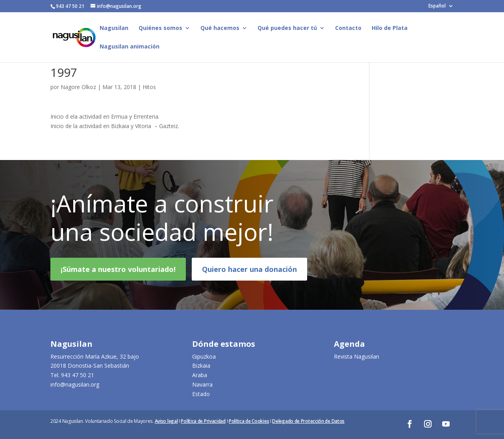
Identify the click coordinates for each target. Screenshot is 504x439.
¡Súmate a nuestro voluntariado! (118, 275)
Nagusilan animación (130, 47)
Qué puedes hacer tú (287, 28)
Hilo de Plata (390, 28)
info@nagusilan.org (75, 384)
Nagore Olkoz (78, 87)
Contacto (348, 28)
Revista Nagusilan (357, 356)
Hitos (149, 87)
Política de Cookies (249, 421)
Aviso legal (166, 421)
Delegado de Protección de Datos (308, 421)
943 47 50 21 (78, 375)
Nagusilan (114, 28)
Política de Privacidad (203, 421)
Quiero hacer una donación (249, 275)
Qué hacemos (220, 28)
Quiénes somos (160, 28)
